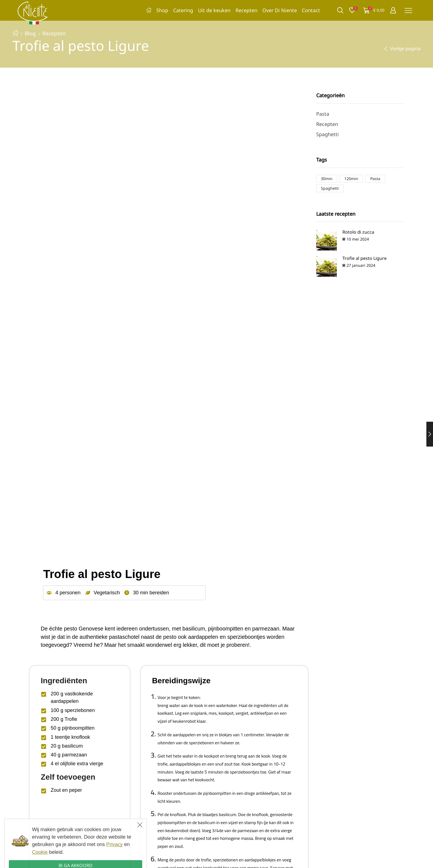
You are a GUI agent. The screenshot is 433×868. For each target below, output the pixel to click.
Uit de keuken (214, 10)
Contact (311, 10)
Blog (30, 33)
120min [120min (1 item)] (351, 179)
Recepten (246, 10)
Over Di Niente (280, 10)
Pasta (323, 114)
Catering (183, 10)
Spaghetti (328, 134)
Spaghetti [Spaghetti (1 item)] (330, 188)
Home (15, 33)
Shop (162, 10)
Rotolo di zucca (358, 232)
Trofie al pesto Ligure (365, 258)
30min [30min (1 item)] (327, 179)
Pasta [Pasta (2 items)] (375, 179)
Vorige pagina (405, 48)
